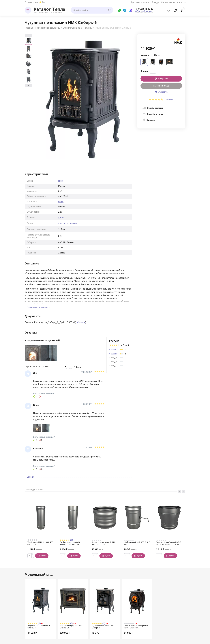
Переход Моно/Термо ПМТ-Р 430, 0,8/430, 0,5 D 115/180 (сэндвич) (169, 543)
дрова (61, 217)
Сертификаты (168, 2)
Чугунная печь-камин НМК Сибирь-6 (39, 627)
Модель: (145, 55)
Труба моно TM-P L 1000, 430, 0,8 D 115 (40, 543)
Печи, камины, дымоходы (48, 28)
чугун (61, 202)
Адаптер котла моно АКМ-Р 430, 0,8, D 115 (104, 543)
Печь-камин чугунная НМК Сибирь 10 (71, 627)
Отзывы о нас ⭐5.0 (35, 2)
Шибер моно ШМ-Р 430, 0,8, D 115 (137, 543)
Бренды (155, 2)
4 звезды (114, 354)
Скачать (81, 322)
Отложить (161, 92)
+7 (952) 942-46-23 (144, 9)
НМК (61, 181)
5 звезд (113, 350)
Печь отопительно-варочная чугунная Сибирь (136, 627)
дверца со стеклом (68, 223)
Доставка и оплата (140, 2)
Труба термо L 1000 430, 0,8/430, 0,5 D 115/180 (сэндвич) (70, 543)
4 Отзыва (169, 100)
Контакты (181, 2)
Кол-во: (144, 71)
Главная (29, 28)
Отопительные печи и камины (77, 28)
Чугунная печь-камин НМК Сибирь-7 (103, 627)
